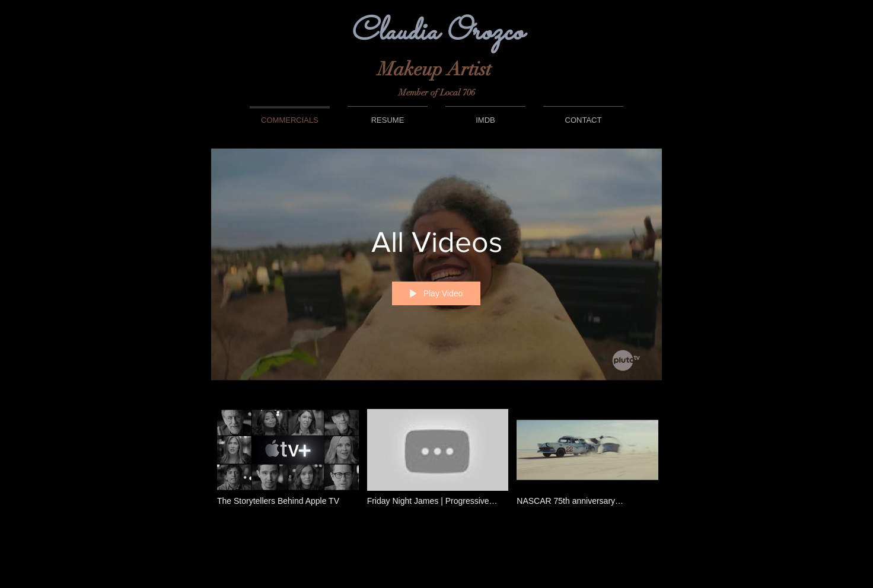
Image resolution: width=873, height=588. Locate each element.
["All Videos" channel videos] (436, 465)
